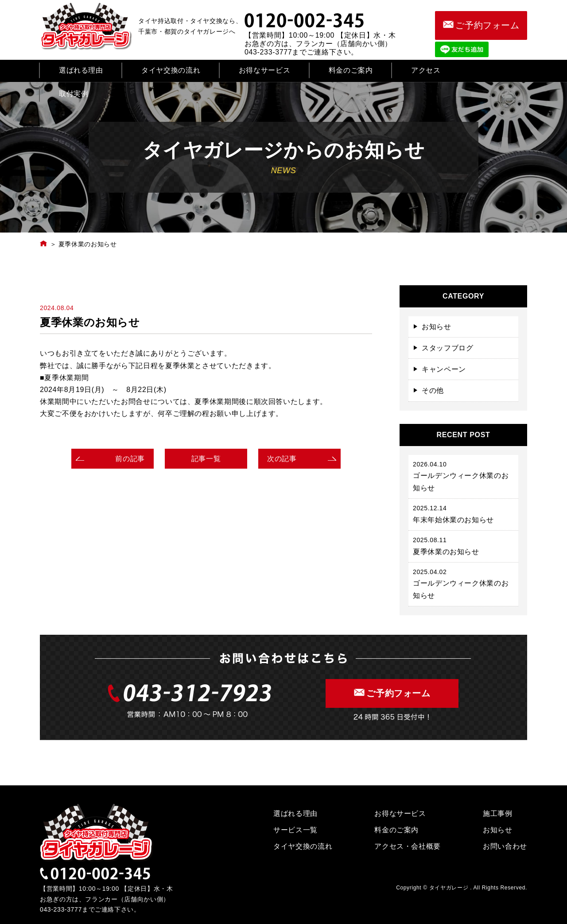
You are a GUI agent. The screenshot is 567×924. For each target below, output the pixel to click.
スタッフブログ (447, 348)
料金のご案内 (351, 70)
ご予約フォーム (481, 25)
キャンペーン (444, 369)
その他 (433, 390)
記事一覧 (206, 459)
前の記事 (130, 459)
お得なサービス (264, 70)
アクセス (426, 70)
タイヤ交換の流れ (171, 70)
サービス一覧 (295, 830)
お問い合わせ (505, 846)
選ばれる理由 (81, 70)
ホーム (44, 243)
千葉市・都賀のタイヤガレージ (88, 27)
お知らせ (437, 327)
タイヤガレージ (97, 833)
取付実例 (74, 94)
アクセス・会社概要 (408, 846)
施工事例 (498, 813)
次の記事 (282, 459)
